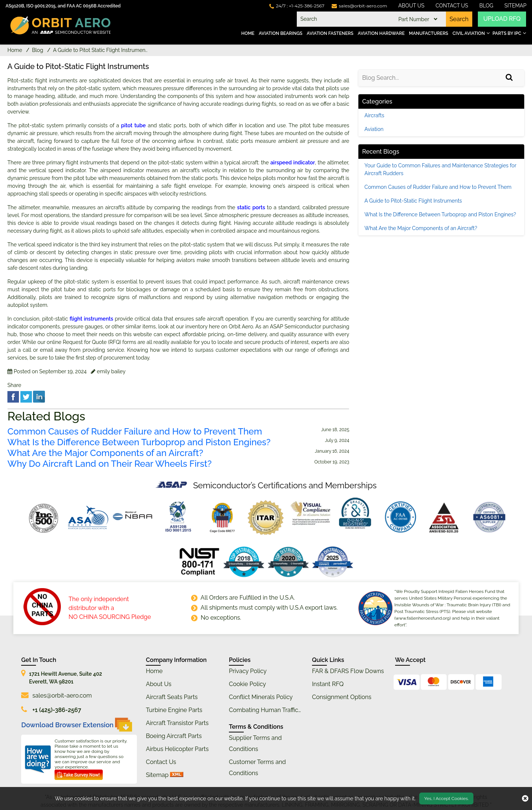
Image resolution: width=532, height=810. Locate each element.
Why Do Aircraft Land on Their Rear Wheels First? (109, 464)
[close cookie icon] (525, 798)
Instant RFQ (328, 684)
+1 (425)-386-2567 (57, 710)
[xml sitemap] (177, 775)
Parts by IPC (507, 33)
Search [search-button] (459, 19)
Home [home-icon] (15, 50)
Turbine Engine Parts (174, 710)
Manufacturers (428, 33)
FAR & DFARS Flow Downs (348, 671)
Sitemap (157, 775)
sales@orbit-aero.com (62, 696)
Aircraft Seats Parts (172, 697)
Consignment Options (342, 697)
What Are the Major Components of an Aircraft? (105, 453)
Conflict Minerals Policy (261, 697)
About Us (411, 6)
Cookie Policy (247, 684)
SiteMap (516, 6)
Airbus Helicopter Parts (177, 749)
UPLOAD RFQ (502, 19)
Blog (486, 6)
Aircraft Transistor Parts (177, 723)
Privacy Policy (248, 671)
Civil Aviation (469, 33)
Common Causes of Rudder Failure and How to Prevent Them (135, 432)
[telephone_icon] (297, 6)
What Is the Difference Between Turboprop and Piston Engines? (139, 442)
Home (248, 33)
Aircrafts (374, 115)
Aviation (374, 129)
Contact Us (452, 6)
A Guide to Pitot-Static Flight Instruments (413, 201)
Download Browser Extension (77, 725)
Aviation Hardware (381, 33)
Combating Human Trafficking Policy (278, 710)
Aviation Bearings (280, 33)
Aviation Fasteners (330, 33)
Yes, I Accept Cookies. (446, 798)
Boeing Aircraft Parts (174, 736)
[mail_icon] (359, 6)
